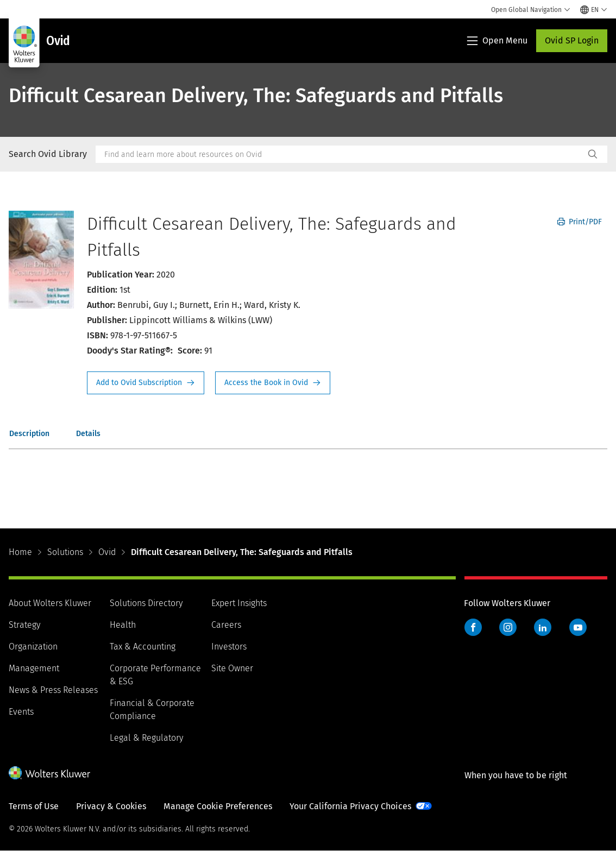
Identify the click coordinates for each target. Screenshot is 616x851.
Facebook (473, 627)
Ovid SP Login (572, 40)
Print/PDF (580, 222)
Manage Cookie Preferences (218, 806)
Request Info (146, 383)
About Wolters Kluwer (50, 603)
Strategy (24, 625)
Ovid (107, 552)
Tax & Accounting (143, 647)
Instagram (508, 627)
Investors (229, 647)
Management (34, 668)
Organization (33, 647)
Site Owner (232, 668)
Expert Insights (239, 603)
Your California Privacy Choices (350, 806)
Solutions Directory (146, 603)
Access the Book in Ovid (273, 383)
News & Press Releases (53, 690)
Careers (226, 625)
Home (20, 552)
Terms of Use (34, 806)
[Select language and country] (594, 10)
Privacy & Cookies (111, 806)
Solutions (65, 552)
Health (123, 625)
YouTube (578, 627)
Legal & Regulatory (146, 738)
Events (21, 712)
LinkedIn (543, 627)
